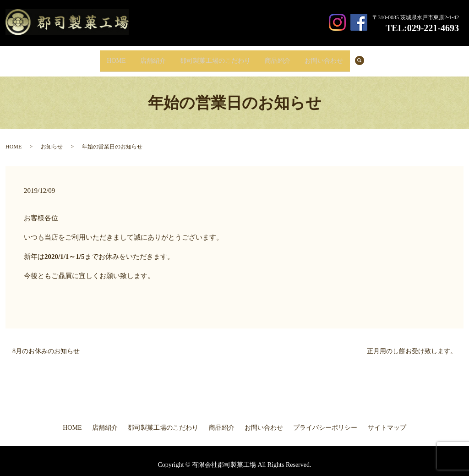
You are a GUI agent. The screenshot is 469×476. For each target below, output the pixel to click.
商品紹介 (283, 57)
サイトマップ (387, 421)
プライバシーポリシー (325, 421)
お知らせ (52, 140)
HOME (106, 57)
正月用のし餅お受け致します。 (412, 344)
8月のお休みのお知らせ (46, 344)
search (377, 57)
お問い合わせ (334, 57)
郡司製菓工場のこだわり (215, 57)
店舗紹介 (148, 57)
